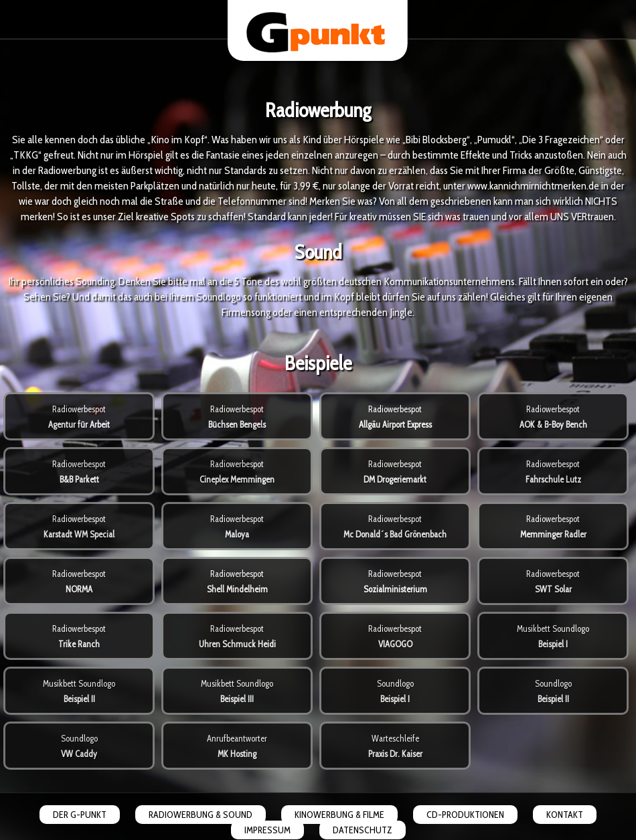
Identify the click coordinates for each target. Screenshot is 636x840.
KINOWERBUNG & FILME (339, 815)
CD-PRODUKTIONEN (465, 815)
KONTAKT (565, 815)
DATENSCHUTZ (363, 830)
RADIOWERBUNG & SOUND (201, 815)
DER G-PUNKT (80, 815)
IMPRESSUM (267, 830)
